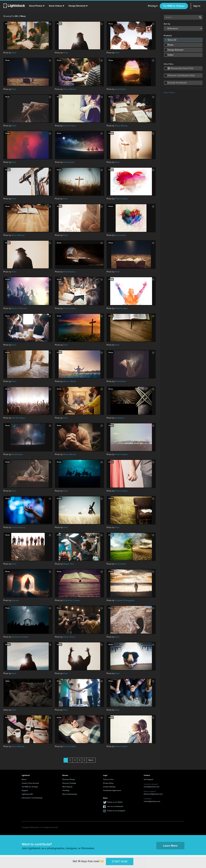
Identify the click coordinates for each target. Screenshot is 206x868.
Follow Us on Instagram (116, 811)
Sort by (167, 24)
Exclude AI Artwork (177, 83)
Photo (170, 45)
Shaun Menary (70, 89)
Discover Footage (69, 783)
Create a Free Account (30, 783)
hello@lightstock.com (152, 801)
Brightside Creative (72, 600)
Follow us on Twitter (115, 802)
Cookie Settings (109, 787)
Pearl (14, 53)
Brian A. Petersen (19, 308)
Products (168, 36)
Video (170, 55)
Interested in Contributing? (32, 798)
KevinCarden (121, 89)
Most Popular (67, 787)
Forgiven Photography (125, 600)
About (24, 779)
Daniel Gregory (18, 527)
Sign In (197, 6)
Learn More (170, 846)
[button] (37, 6)
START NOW (120, 861)
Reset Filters (169, 93)
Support (25, 790)
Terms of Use (108, 779)
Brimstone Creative (20, 637)
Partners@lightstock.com (153, 794)
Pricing (153, 6)
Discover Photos (69, 779)
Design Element (175, 50)
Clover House (69, 637)
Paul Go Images (19, 418)
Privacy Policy (108, 783)
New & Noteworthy (70, 794)
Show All (172, 40)
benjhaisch (120, 418)
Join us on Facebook (115, 806)
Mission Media (70, 381)
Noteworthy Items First (180, 68)
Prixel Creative (70, 126)
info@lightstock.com (152, 787)
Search (200, 17)
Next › (91, 760)
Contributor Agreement (112, 790)
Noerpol (15, 600)
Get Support (148, 779)
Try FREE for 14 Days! (174, 6)
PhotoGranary (69, 272)
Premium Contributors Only (181, 75)
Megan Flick (69, 564)
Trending (66, 790)
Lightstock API (27, 794)
